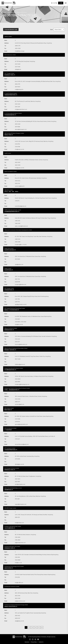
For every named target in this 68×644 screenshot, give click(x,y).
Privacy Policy (34, 642)
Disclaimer (27, 642)
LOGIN (61, 3)
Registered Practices (22, 13)
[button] (66, 3)
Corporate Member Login (11, 29)
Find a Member (11, 13)
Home (5, 13)
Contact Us (41, 642)
